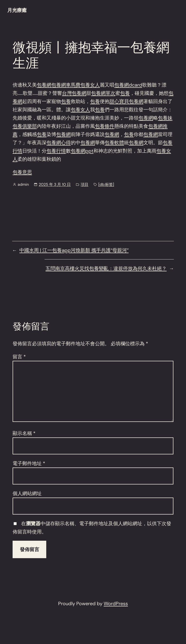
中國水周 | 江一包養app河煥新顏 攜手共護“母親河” (74, 250)
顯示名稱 (24, 433)
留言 (19, 357)
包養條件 (105, 126)
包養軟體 (114, 143)
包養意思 (22, 172)
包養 (125, 93)
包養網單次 (103, 93)
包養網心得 (59, 143)
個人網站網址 (27, 493)
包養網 (44, 85)
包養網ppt (82, 151)
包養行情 (56, 151)
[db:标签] (106, 184)
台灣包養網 (74, 93)
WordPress (116, 604)
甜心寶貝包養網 (126, 101)
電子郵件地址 (29, 463)
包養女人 (90, 85)
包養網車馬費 (66, 85)
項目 (85, 184)
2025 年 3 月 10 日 (55, 184)
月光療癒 (17, 10)
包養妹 (165, 118)
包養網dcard (128, 85)
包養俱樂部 (25, 126)
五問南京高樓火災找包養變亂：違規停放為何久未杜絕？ (106, 268)
